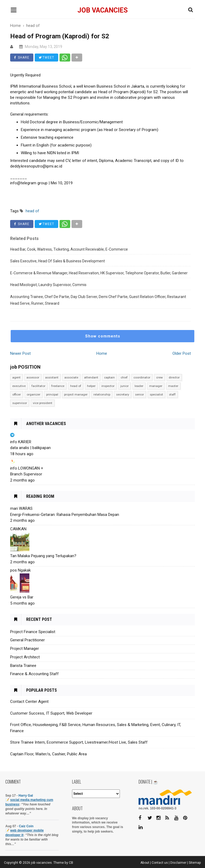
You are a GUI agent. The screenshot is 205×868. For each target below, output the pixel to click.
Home (102, 353)
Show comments (103, 336)
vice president (43, 403)
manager (156, 386)
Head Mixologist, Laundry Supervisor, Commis (48, 285)
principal (52, 394)
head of (76, 386)
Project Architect (25, 657)
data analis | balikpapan (30, 448)
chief (124, 377)
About (145, 863)
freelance (58, 386)
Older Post (182, 353)
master (173, 386)
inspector (108, 386)
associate (71, 377)
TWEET (46, 58)
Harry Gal (26, 796)
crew (159, 377)
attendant (91, 377)
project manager (76, 394)
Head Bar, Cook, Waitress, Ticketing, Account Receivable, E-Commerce (69, 249)
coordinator (142, 377)
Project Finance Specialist (33, 632)
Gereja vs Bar (22, 597)
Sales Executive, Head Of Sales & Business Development (58, 261)
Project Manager (25, 649)
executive (19, 386)
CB (71, 863)
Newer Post (20, 353)
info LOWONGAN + (27, 468)
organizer (33, 394)
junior (125, 386)
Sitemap (195, 863)
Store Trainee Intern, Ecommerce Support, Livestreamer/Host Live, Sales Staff (79, 742)
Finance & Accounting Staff (34, 674)
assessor (33, 377)
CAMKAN (18, 529)
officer (17, 394)
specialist (156, 394)
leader (139, 386)
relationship (102, 394)
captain (109, 377)
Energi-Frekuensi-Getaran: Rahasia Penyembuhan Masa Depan (65, 515)
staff (172, 394)
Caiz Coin (26, 826)
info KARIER (21, 442)
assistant (52, 377)
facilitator (38, 386)
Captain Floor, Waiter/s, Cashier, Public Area (48, 754)
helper (91, 386)
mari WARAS (21, 508)
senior (139, 394)
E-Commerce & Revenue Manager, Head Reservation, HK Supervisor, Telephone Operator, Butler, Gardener (99, 273)
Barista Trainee (23, 666)
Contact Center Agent (29, 702)
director (174, 377)
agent (16, 377)
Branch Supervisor (26, 474)
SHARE (22, 58)
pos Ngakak (20, 570)
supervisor (20, 403)
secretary (123, 394)
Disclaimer (178, 863)
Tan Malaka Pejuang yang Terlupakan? (43, 556)
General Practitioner (27, 640)
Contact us (160, 863)
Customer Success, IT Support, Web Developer (51, 713)
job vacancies (102, 10)
